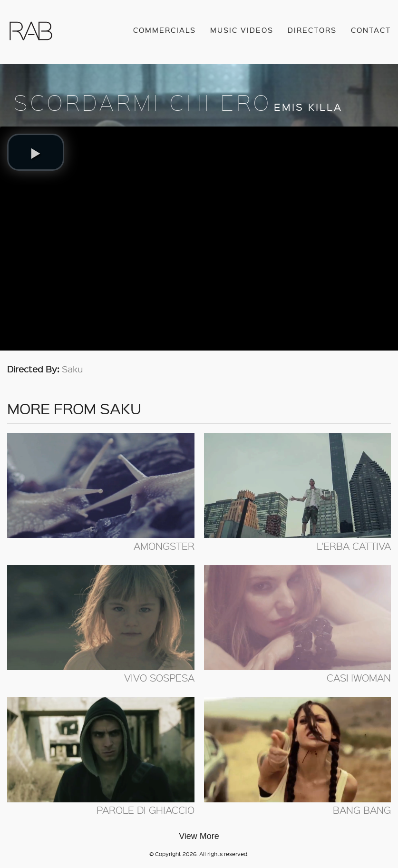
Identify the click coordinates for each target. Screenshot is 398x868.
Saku (73, 369)
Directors (312, 30)
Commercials (165, 30)
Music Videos (242, 30)
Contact (371, 30)
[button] (36, 152)
